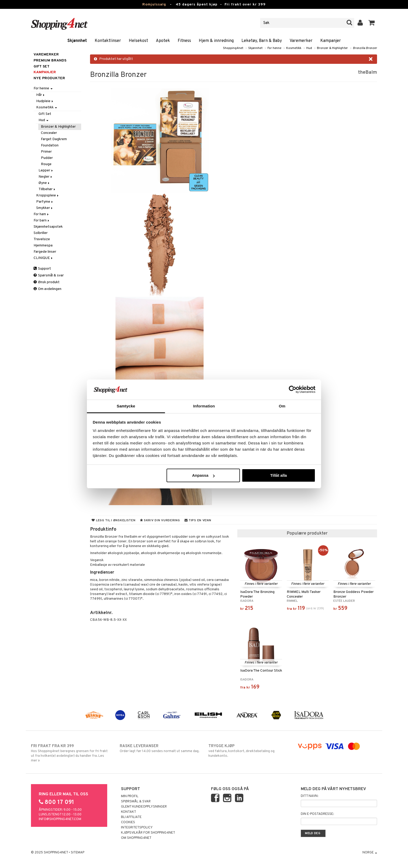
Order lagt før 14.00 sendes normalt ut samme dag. (160, 748)
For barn (42, 221)
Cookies (128, 822)
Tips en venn (198, 520)
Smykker (45, 208)
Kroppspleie (48, 196)
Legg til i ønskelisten (113, 520)
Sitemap (78, 853)
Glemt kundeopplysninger (144, 807)
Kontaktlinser (108, 41)
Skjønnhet (77, 41)
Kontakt (129, 812)
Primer (46, 152)
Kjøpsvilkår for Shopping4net (148, 833)
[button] (372, 23)
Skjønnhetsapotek (48, 227)
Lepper (46, 170)
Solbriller (41, 233)
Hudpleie (45, 101)
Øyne (44, 183)
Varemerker (301, 41)
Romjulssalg (154, 5)
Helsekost (138, 41)
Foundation (50, 145)
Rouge (46, 164)
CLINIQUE (43, 258)
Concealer (49, 133)
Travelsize (42, 239)
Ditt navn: (310, 796)
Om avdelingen (47, 289)
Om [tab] (282, 406)
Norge (370, 853)
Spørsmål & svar (49, 275)
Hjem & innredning (216, 41)
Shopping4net (233, 48)
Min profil (130, 796)
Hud (309, 48)
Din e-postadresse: (317, 814)
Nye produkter (49, 78)
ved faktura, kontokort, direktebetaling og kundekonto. (248, 751)
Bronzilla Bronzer (365, 48)
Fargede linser (45, 252)
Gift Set (45, 114)
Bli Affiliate (131, 817)
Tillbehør (47, 189)
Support (42, 269)
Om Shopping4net (136, 838)
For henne (274, 48)
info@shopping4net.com (60, 819)
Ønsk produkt (47, 282)
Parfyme (45, 202)
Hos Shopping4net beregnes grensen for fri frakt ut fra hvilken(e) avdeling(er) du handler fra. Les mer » (71, 753)
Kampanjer (331, 41)
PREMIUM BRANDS (50, 61)
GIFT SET (42, 67)
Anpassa (203, 475)
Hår (41, 95)
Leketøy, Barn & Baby (262, 41)
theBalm (368, 73)
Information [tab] (204, 406)
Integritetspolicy (137, 828)
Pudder (47, 158)
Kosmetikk (294, 48)
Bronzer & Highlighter (332, 48)
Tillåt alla (278, 475)
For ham (42, 214)
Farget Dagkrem (54, 139)
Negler (46, 177)
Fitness (184, 41)
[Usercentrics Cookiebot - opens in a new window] (293, 389)
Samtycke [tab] (126, 406)
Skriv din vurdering (160, 520)
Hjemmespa (43, 246)
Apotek (163, 41)
